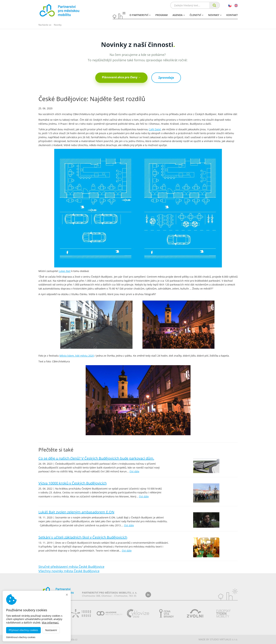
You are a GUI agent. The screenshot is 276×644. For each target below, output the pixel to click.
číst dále (134, 471)
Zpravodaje (166, 78)
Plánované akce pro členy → (121, 77)
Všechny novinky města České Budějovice (69, 571)
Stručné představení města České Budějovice (71, 567)
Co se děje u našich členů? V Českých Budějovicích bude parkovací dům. (96, 458)
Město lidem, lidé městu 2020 (77, 356)
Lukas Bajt (65, 271)
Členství (196, 15)
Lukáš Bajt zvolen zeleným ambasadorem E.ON (76, 512)
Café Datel (155, 129)
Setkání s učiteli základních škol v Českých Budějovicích (83, 537)
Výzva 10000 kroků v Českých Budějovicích (73, 483)
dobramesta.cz (69, 639)
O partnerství (140, 15)
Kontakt (232, 15)
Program (162, 15)
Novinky (215, 15)
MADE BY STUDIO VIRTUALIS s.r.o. (218, 639)
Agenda (179, 15)
